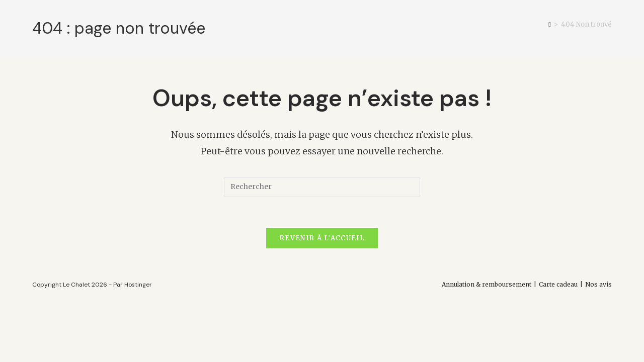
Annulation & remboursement (487, 284)
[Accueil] (550, 24)
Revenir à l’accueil (322, 238)
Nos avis (598, 284)
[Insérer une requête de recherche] (322, 187)
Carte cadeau (558, 284)
